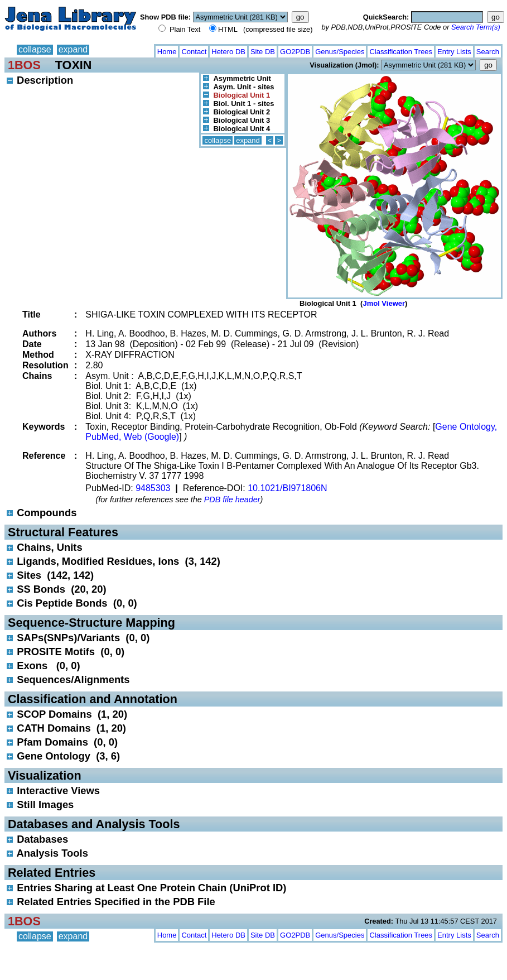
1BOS (24, 65)
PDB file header (232, 499)
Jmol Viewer (384, 303)
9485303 (153, 488)
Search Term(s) (476, 27)
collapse (35, 49)
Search (488, 52)
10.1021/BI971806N (287, 488)
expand (73, 49)
